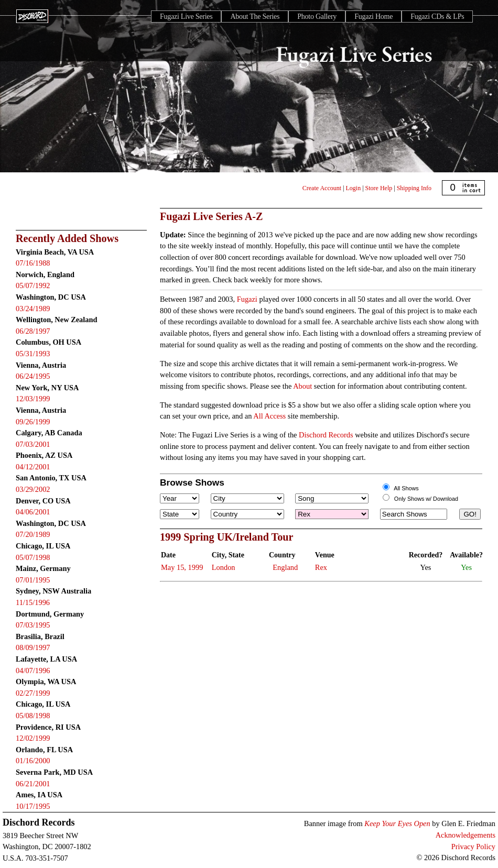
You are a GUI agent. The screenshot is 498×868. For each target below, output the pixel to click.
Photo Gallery (317, 17)
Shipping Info (414, 188)
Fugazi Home (373, 17)
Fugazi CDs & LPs (437, 17)
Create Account (322, 188)
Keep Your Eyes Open (397, 823)
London (224, 567)
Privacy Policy (473, 847)
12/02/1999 (33, 738)
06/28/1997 (33, 331)
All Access (269, 416)
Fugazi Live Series (186, 17)
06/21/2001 (33, 784)
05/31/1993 (33, 354)
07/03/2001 (33, 444)
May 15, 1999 (182, 567)
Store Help (379, 188)
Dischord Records (326, 435)
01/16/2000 (33, 761)
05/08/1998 (33, 716)
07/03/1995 (33, 625)
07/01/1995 (33, 580)
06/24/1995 (33, 376)
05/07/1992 (33, 285)
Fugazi (247, 299)
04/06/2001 (33, 512)
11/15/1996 (33, 602)
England (285, 567)
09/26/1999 (33, 422)
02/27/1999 (33, 693)
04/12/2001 (33, 467)
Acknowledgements (465, 835)
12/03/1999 (33, 399)
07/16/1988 (33, 263)
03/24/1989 (33, 309)
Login (354, 188)
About (302, 386)
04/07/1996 (33, 671)
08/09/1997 (33, 647)
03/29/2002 (33, 489)
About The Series (255, 17)
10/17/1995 (33, 806)
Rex (321, 567)
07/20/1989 (33, 534)
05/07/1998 (33, 557)
